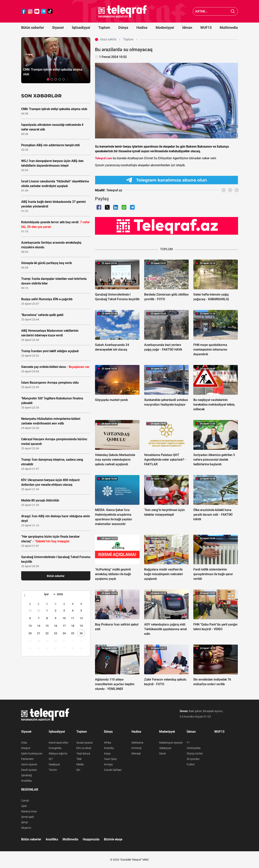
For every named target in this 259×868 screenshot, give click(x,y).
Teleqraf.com (104, 158)
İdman (187, 28)
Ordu (24, 743)
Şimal (24, 822)
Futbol (191, 764)
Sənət (163, 753)
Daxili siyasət (29, 770)
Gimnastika (194, 748)
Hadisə (142, 28)
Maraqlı (136, 753)
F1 (188, 743)
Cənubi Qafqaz (113, 770)
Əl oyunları (193, 759)
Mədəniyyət (165, 28)
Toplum (104, 28)
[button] (48, 79)
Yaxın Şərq (110, 759)
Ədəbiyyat (165, 748)
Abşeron (26, 828)
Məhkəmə (137, 743)
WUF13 (206, 28)
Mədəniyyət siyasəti (171, 743)
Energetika (55, 748)
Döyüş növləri (195, 753)
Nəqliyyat (54, 764)
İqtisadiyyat (81, 28)
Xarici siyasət (29, 764)
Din (78, 770)
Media (80, 764)
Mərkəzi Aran (29, 811)
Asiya (107, 753)
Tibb (79, 759)
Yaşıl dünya (83, 753)
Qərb (24, 806)
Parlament (27, 759)
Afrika (108, 743)
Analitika (26, 781)
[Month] (49, 594)
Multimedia (229, 28)
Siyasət (58, 28)
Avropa (108, 764)
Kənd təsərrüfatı (58, 743)
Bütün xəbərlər (33, 28)
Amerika (109, 748)
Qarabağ (26, 775)
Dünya (123, 28)
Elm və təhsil (84, 748)
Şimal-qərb (28, 817)
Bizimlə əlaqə (113, 839)
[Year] (62, 594)
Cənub (25, 801)
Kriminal (136, 748)
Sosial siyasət (85, 743)
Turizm (53, 770)
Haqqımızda (91, 839)
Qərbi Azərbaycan (32, 753)
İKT (51, 759)
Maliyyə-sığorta (58, 753)
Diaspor (26, 748)
